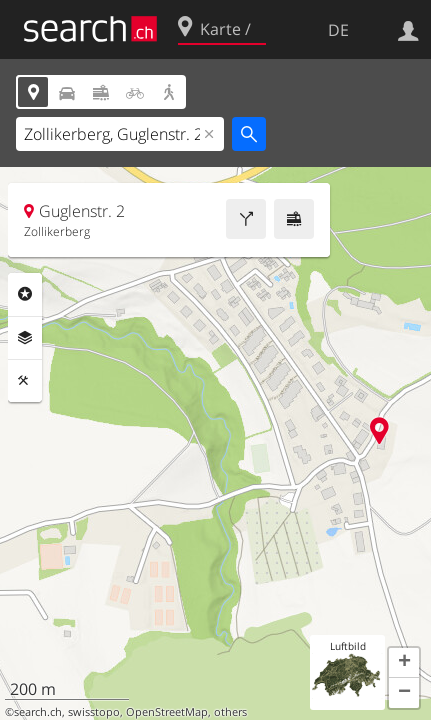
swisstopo (94, 712)
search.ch (38, 712)
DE (338, 30)
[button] (404, 663)
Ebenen (25, 338)
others (230, 712)
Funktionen (25, 381)
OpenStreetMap (167, 712)
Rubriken (25, 294)
